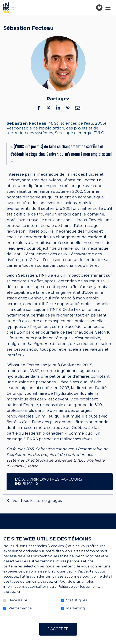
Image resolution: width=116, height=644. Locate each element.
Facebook (39, 108)
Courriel (78, 108)
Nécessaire (18, 600)
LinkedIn (58, 108)
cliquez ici (49, 581)
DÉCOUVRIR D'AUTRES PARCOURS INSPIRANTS (49, 481)
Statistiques (77, 600)
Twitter (48, 108)
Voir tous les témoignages (37, 501)
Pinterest (68, 108)
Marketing (76, 608)
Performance (20, 608)
